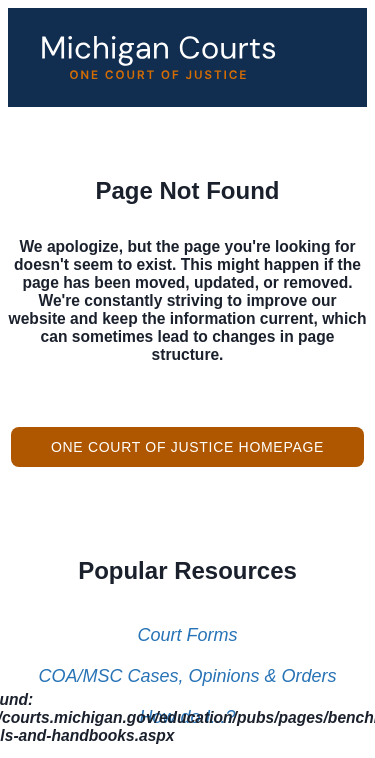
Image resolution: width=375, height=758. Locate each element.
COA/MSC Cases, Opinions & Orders (187, 676)
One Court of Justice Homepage (187, 447)
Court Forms (187, 635)
